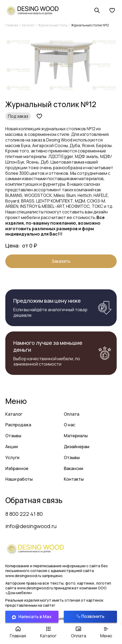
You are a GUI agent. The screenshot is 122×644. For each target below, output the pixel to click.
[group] (61, 65)
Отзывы (13, 436)
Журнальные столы (53, 25)
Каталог (28, 25)
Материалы (76, 436)
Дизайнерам (77, 447)
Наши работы (19, 479)
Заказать (61, 261)
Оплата (71, 414)
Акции (12, 447)
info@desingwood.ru (31, 526)
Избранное (17, 468)
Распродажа (18, 425)
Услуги (12, 457)
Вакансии (73, 468)
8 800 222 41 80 (24, 514)
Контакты (74, 479)
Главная (12, 25)
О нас (70, 425)
